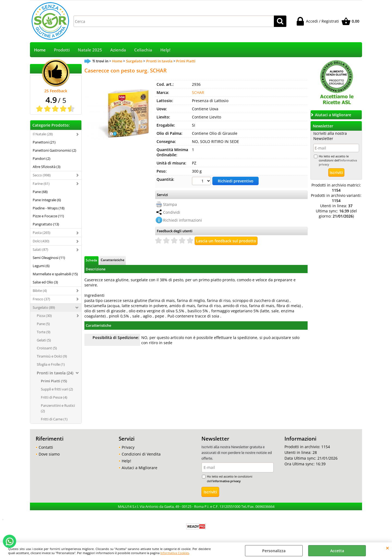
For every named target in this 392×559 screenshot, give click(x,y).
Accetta (337, 551)
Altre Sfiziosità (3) (47, 167)
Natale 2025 (90, 50)
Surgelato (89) (44, 307)
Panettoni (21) (44, 142)
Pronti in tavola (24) (55, 373)
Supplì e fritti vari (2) (57, 389)
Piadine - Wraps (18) (49, 208)
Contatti (46, 447)
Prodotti (62, 50)
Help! (165, 50)
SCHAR (198, 92)
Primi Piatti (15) (54, 381)
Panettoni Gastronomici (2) (54, 150)
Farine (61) (41, 184)
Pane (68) (40, 192)
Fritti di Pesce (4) (54, 397)
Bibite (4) (40, 291)
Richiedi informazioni (183, 220)
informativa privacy (227, 481)
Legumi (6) (41, 266)
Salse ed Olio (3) (45, 282)
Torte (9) (44, 332)
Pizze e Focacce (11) (48, 216)
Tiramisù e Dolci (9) (52, 356)
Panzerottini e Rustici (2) (58, 408)
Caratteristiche (113, 260)
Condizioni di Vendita (141, 454)
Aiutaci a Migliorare (140, 468)
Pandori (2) (42, 158)
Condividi (172, 212)
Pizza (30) (44, 316)
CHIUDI (388, 548)
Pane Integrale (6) (47, 200)
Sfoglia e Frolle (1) (51, 364)
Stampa (170, 204)
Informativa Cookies (175, 553)
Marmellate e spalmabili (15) (55, 274)
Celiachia (143, 50)
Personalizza (274, 551)
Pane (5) (43, 324)
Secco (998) (42, 175)
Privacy (128, 447)
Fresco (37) (41, 299)
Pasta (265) (42, 233)
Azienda (118, 50)
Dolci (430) (41, 241)
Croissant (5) (47, 348)
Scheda (91, 260)
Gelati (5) (44, 340)
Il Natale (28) (43, 134)
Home (40, 50)
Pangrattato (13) (46, 224)
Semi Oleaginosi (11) (49, 258)
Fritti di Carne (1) (54, 419)
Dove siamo (49, 454)
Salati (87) (40, 249)
